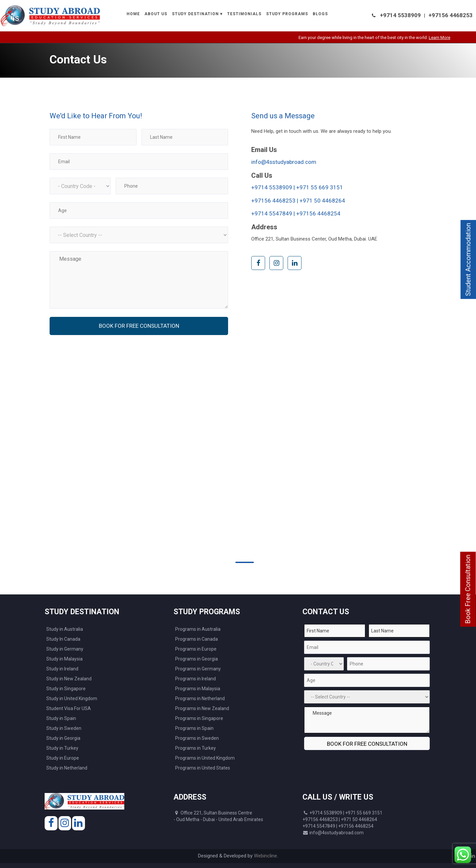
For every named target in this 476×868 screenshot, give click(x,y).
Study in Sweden (64, 728)
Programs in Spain (194, 728)
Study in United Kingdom (72, 698)
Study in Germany (65, 649)
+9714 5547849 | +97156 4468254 (296, 213)
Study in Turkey (62, 748)
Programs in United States (203, 768)
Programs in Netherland (200, 698)
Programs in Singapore (199, 718)
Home (133, 14)
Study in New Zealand (69, 679)
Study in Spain (61, 718)
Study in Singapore (66, 689)
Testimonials (244, 14)
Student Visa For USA (69, 708)
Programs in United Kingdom (205, 758)
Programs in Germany (198, 669)
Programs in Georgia (197, 659)
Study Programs (287, 14)
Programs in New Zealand (202, 708)
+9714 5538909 (400, 15)
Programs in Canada (197, 639)
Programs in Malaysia (198, 689)
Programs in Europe (196, 649)
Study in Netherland (67, 768)
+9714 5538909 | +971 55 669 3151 (297, 187)
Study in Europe (63, 758)
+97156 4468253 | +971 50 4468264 (298, 201)
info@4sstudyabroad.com (284, 162)
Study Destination (195, 14)
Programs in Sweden (197, 738)
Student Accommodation (468, 260)
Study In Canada (63, 639)
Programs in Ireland (196, 679)
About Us (156, 14)
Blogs (320, 14)
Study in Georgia (63, 738)
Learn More (453, 38)
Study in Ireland (62, 669)
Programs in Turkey (196, 748)
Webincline (265, 856)
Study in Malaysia (64, 659)
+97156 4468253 (451, 15)
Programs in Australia (198, 629)
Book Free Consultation (468, 589)
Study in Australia (65, 629)
